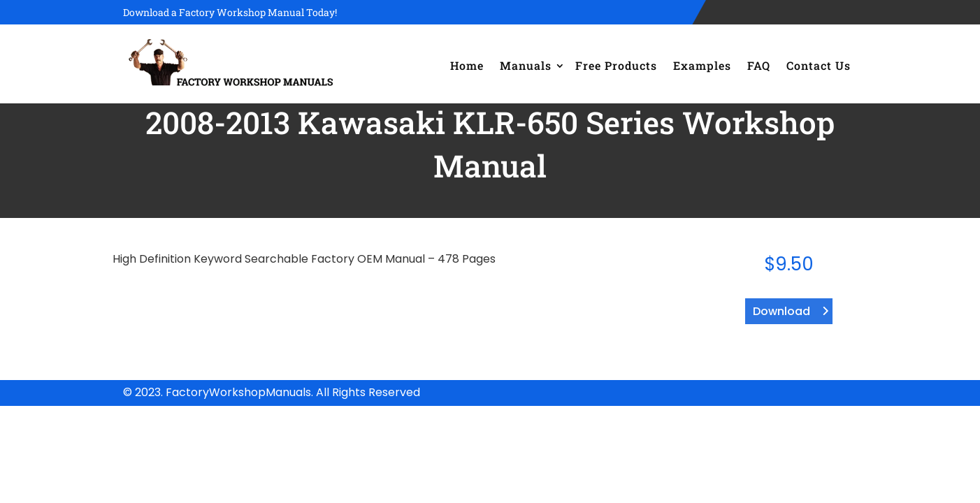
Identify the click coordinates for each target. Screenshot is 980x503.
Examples (702, 65)
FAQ (759, 65)
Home (467, 65)
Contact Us (819, 65)
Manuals (526, 65)
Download (781, 311)
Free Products (616, 65)
